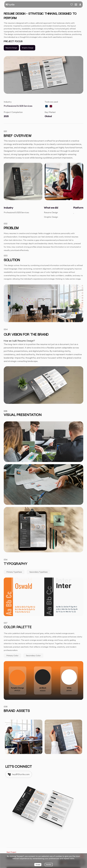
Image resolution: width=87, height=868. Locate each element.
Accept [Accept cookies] (38, 865)
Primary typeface (14, 572)
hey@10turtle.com (21, 774)
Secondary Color (33, 656)
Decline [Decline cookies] (49, 865)
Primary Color (12, 656)
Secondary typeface (38, 572)
